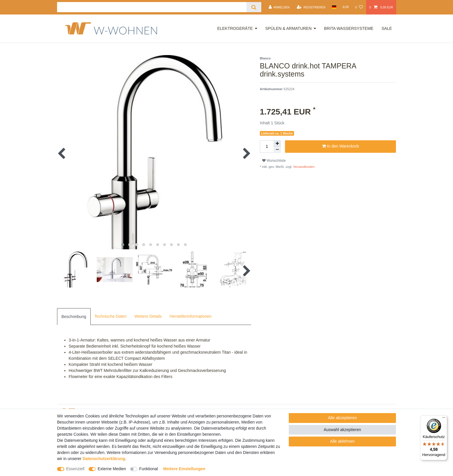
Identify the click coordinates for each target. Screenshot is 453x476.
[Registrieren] (311, 7)
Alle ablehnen (343, 441)
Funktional (149, 469)
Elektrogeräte (235, 28)
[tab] (74, 317)
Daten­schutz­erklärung (104, 459)
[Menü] (444, 419)
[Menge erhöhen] (277, 143)
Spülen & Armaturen (288, 28)
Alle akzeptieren (342, 418)
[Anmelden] (279, 7)
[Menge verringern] (277, 150)
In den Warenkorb (341, 146)
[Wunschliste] (359, 7)
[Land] (334, 7)
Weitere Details (148, 316)
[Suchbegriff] (152, 7)
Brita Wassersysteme (349, 28)
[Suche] (254, 7)
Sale (387, 28)
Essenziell (75, 469)
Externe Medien (112, 469)
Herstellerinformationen (191, 316)
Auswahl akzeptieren (342, 430)
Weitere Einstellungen (184, 469)
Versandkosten (303, 167)
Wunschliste (274, 161)
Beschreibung (74, 317)
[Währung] (346, 7)
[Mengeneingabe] (267, 147)
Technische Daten (110, 316)
